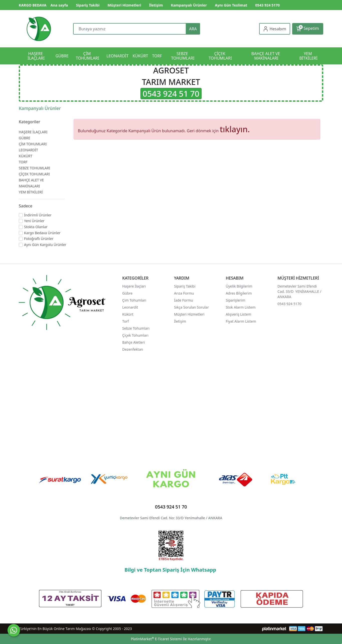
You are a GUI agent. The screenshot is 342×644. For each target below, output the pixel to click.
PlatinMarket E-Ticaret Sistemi (156, 639)
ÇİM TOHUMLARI (33, 144)
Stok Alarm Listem (241, 307)
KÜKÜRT (26, 156)
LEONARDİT (28, 150)
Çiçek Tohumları (136, 335)
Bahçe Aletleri (133, 342)
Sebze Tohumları (136, 328)
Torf (125, 321)
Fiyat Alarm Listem (241, 321)
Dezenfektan (133, 349)
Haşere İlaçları (134, 286)
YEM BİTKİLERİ (31, 192)
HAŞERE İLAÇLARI (33, 132)
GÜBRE (25, 138)
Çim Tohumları (134, 300)
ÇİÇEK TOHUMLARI (34, 174)
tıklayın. (235, 129)
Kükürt (128, 314)
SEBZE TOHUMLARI (34, 168)
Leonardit (130, 307)
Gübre (127, 293)
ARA (193, 29)
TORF (23, 162)
